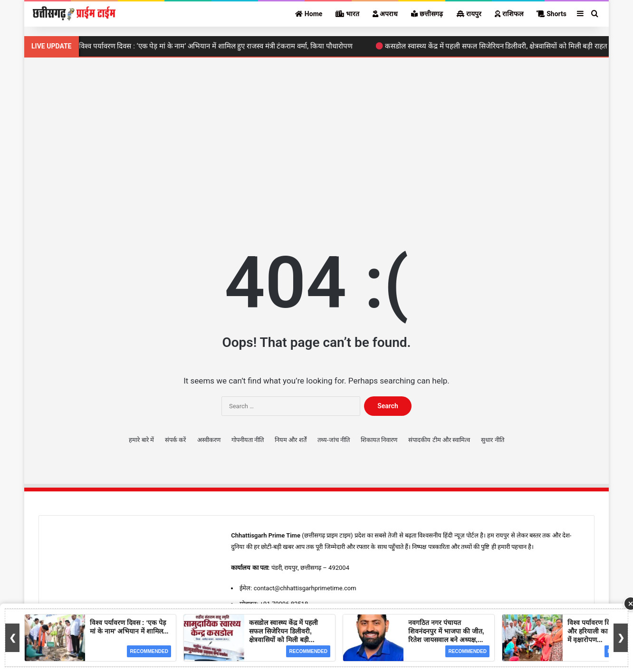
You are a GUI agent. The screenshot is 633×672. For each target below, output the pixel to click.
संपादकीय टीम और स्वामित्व (439, 440)
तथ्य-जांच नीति (334, 440)
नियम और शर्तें (290, 440)
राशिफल (509, 14)
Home (309, 14)
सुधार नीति (492, 440)
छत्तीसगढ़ (427, 14)
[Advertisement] (316, 138)
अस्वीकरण (209, 440)
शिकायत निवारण (379, 440)
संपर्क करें (175, 440)
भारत (347, 14)
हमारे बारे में (141, 440)
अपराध (385, 14)
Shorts (551, 14)
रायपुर (469, 14)
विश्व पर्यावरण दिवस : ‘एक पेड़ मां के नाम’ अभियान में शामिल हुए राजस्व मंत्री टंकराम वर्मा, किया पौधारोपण (216, 46)
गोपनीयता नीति (248, 440)
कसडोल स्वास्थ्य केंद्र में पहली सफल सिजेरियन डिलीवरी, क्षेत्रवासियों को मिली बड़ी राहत (496, 46)
